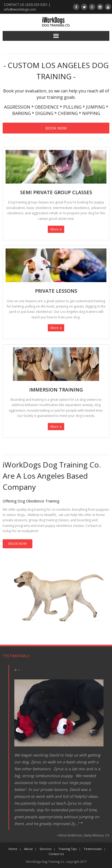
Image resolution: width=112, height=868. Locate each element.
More (54, 229)
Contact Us (56, 854)
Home (13, 849)
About (28, 849)
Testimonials (16, 656)
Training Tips (68, 849)
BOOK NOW (18, 544)
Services (46, 849)
